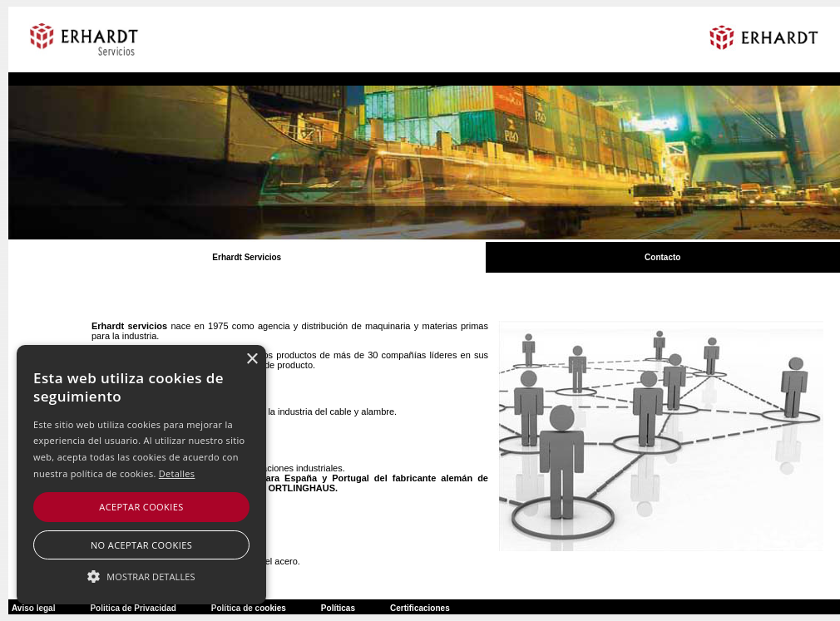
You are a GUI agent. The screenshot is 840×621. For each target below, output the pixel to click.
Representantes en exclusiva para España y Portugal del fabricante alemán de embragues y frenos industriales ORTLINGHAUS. (306, 483)
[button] (141, 575)
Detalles (177, 473)
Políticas (338, 608)
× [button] (252, 360)
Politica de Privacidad (133, 608)
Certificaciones (420, 608)
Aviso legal (33, 608)
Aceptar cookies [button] (141, 507)
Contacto (662, 257)
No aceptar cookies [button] (141, 545)
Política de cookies (249, 608)
